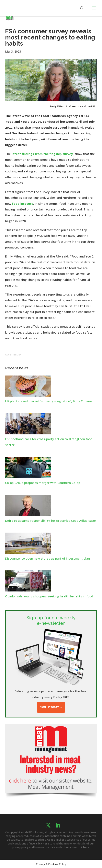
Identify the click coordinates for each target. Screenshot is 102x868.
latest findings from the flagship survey (42, 154)
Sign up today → (51, 707)
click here (43, 843)
